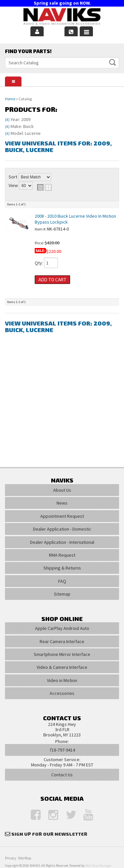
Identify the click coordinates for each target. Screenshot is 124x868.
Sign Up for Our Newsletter (49, 834)
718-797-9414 (62, 750)
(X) (7, 120)
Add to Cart (52, 279)
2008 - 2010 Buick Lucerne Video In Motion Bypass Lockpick (75, 219)
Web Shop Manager (98, 866)
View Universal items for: (58, 146)
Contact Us (62, 775)
